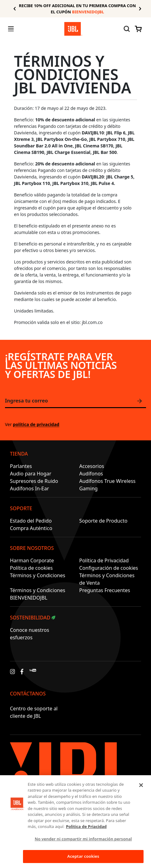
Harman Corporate (32, 560)
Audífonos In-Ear (30, 488)
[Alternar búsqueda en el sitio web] (127, 29)
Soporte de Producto (103, 521)
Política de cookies (31, 568)
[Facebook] (22, 673)
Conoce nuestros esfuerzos (30, 634)
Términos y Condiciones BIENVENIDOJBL (38, 594)
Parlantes (21, 466)
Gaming (88, 488)
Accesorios (92, 466)
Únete (141, 401)
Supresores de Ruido (34, 481)
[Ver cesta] (137, 29)
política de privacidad (36, 424)
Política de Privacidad (104, 560)
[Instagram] (12, 673)
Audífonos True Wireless (107, 481)
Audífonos (91, 474)
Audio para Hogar (31, 474)
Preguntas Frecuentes (105, 590)
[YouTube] (33, 673)
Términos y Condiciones (38, 575)
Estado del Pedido (31, 521)
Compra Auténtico (31, 528)
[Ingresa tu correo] (75, 401)
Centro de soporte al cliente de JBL (34, 712)
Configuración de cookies (109, 568)
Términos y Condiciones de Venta (107, 579)
